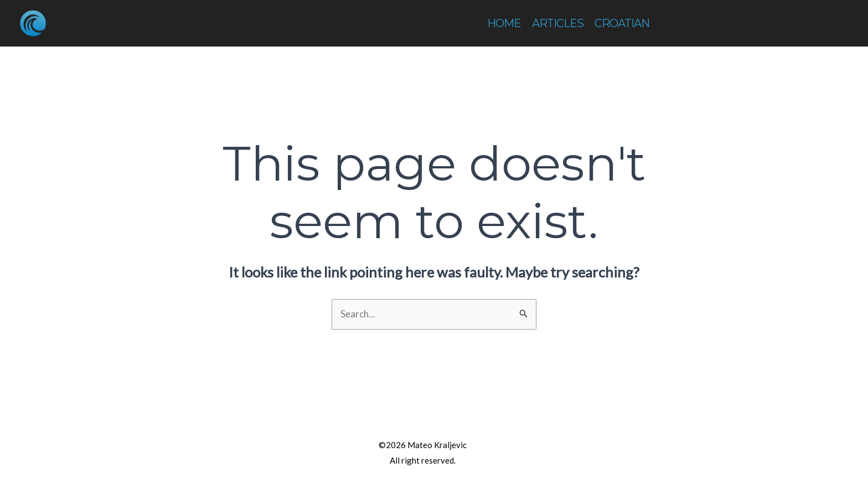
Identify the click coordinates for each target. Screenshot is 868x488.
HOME (504, 23)
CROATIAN (622, 23)
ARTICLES (558, 23)
